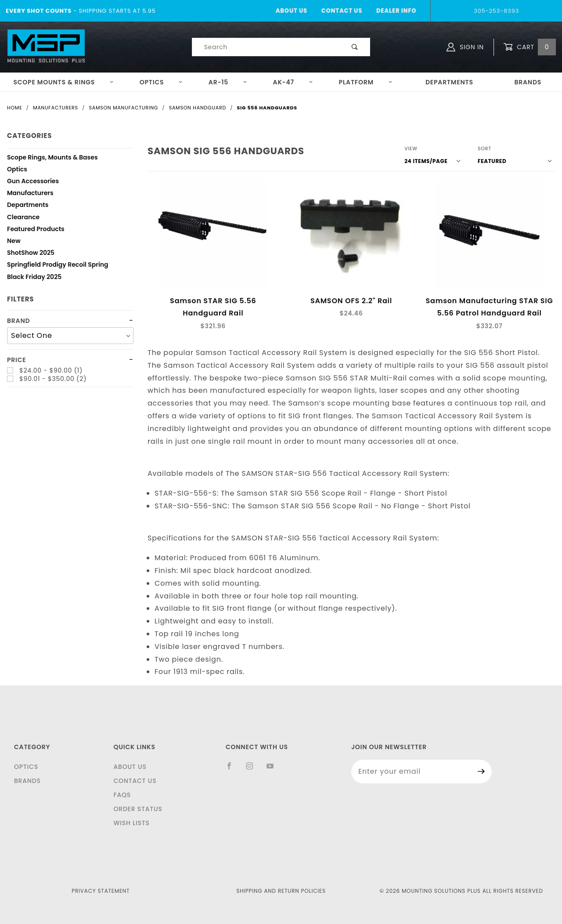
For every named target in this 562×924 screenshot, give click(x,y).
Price (17, 360)
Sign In (465, 47)
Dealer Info (396, 11)
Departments (449, 82)
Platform (366, 82)
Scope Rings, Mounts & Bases (52, 158)
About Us (292, 11)
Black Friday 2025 (34, 278)
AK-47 (293, 82)
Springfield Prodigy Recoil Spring (58, 266)
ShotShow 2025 (31, 254)
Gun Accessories (33, 182)
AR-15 (228, 82)
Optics (161, 82)
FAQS (122, 795)
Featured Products (36, 230)
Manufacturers (30, 194)
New (14, 242)
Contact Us (342, 11)
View (411, 149)
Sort (485, 149)
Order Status (138, 809)
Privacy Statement (101, 891)
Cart (530, 47)
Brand (18, 321)
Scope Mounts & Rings (63, 82)
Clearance (23, 218)
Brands (528, 82)
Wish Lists (131, 823)
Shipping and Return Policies (281, 891)
